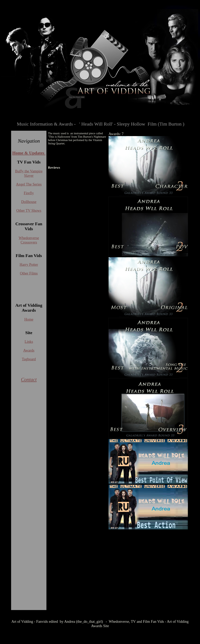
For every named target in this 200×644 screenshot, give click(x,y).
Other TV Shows (29, 210)
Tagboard (29, 359)
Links (29, 342)
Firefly (29, 193)
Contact (29, 380)
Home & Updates (29, 153)
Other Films (29, 273)
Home (29, 319)
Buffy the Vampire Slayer (29, 173)
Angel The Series (29, 184)
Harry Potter (29, 264)
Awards (29, 350)
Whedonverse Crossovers (29, 240)
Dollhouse (29, 202)
